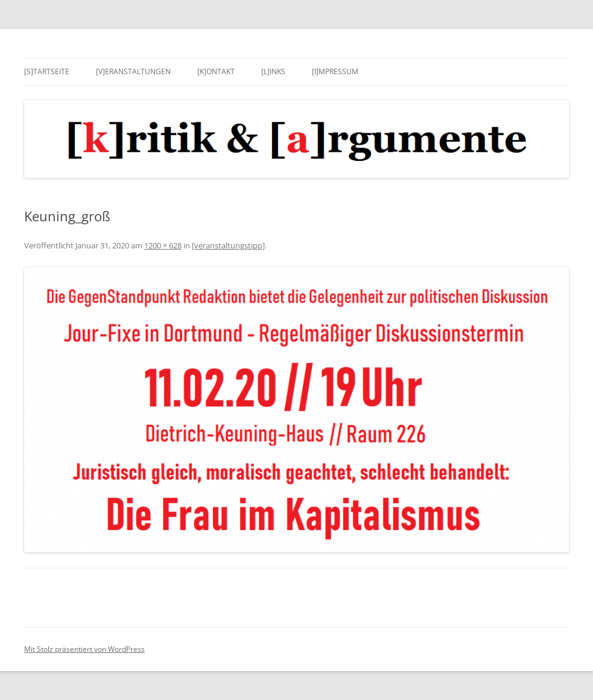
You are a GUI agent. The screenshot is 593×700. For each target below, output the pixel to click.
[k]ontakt (216, 71)
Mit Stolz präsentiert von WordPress (84, 649)
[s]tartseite (47, 71)
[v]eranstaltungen (133, 71)
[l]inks (273, 71)
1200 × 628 (163, 245)
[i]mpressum (335, 71)
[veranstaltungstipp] (228, 245)
